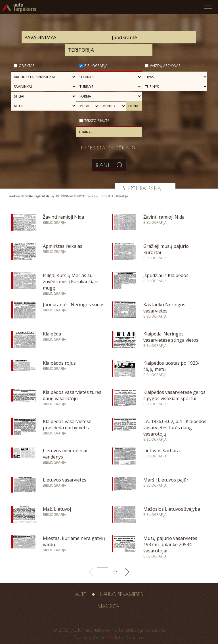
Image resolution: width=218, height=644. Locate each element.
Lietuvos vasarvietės (65, 480)
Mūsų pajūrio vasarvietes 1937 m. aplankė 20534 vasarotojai (170, 544)
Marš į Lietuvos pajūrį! (167, 480)
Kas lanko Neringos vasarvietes (164, 308)
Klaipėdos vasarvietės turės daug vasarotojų (72, 395)
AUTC (81, 594)
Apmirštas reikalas (63, 246)
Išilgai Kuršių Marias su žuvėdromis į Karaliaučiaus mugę (71, 282)
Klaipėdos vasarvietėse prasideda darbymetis (67, 425)
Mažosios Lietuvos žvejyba (172, 509)
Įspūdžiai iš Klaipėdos (166, 275)
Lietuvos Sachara (162, 451)
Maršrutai (109, 606)
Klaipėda (52, 334)
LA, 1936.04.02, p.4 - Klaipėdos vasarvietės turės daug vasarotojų (175, 428)
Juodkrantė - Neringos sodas (74, 305)
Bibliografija (96, 66)
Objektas (27, 66)
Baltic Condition (130, 637)
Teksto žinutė (97, 121)
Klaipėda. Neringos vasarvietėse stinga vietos (171, 337)
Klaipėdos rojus (59, 363)
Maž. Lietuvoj (57, 509)
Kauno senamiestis (121, 594)
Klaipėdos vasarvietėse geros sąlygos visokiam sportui (174, 395)
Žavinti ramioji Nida (63, 217)
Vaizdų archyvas (165, 66)
